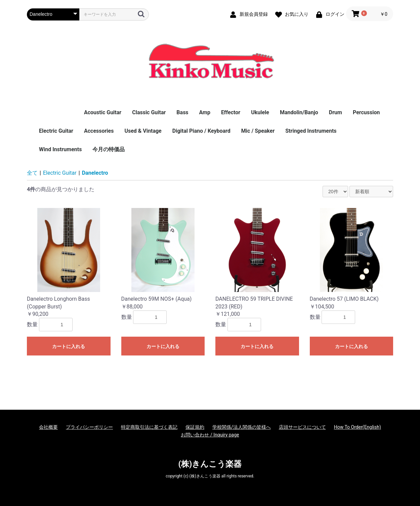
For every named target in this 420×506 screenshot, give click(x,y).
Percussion (366, 112)
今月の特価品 (109, 149)
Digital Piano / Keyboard (201, 131)
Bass (182, 112)
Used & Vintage (143, 131)
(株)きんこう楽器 (210, 464)
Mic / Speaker (258, 131)
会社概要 (48, 427)
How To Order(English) (358, 427)
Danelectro (95, 173)
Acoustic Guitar (103, 112)
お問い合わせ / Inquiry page (210, 435)
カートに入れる (69, 346)
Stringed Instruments (311, 131)
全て (32, 173)
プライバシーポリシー (89, 427)
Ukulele (260, 112)
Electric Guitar (56, 131)
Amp (205, 112)
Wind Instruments (60, 149)
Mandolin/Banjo (299, 112)
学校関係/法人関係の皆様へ (242, 427)
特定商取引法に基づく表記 (149, 427)
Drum (335, 112)
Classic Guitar (149, 112)
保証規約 (195, 427)
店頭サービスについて (302, 427)
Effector (231, 112)
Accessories (99, 131)
